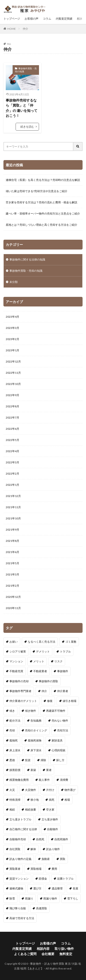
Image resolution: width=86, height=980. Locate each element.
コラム (47, 19)
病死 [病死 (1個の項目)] (52, 800)
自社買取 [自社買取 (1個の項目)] (15, 849)
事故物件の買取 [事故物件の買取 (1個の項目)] (48, 681)
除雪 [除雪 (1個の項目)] (12, 898)
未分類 (14, 282)
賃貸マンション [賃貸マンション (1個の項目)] (19, 879)
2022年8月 (12, 406)
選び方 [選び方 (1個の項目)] (37, 888)
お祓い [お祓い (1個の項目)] (14, 642)
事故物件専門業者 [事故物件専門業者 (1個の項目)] (20, 691)
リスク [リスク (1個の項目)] (58, 661)
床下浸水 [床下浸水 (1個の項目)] (36, 750)
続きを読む (27, 127)
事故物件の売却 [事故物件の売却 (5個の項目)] (19, 681)
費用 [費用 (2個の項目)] (54, 869)
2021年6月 (12, 552)
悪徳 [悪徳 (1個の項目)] (12, 760)
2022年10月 (13, 384)
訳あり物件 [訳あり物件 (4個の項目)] (53, 849)
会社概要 (48, 954)
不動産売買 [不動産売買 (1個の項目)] (16, 671)
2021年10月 (13, 518)
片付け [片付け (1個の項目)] (50, 790)
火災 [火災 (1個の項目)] (12, 790)
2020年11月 (13, 608)
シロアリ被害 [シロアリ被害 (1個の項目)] (18, 651)
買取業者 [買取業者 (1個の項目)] (15, 869)
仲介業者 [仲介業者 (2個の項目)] (63, 691)
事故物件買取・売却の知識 (26, 70)
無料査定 (66, 954)
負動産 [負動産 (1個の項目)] (46, 859)
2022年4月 (12, 451)
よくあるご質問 (25, 954)
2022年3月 (12, 462)
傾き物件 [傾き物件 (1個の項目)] (31, 711)
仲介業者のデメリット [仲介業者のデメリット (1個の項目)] (23, 701)
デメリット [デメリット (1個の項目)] (43, 651)
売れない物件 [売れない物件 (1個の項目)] (60, 721)
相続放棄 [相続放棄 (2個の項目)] (31, 810)
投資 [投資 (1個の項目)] (28, 760)
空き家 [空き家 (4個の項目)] (50, 810)
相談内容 (43, 949)
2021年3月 (12, 574)
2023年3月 (12, 328)
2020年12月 (13, 597)
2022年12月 (13, 361)
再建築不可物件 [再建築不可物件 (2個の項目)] (56, 711)
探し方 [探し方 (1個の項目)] (60, 760)
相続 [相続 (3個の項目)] (12, 810)
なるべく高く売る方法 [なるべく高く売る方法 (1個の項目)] (42, 642)
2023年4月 (12, 317)
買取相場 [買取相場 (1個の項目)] (36, 869)
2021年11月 (13, 507)
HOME (12, 29)
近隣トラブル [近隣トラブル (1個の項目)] (65, 879)
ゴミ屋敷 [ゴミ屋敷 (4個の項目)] (71, 642)
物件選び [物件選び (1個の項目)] (70, 790)
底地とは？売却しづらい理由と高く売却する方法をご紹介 (42, 225)
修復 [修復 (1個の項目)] (50, 701)
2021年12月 (13, 496)
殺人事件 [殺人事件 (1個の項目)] (44, 780)
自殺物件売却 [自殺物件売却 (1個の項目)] (18, 839)
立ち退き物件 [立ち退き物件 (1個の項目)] (50, 819)
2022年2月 (12, 474)
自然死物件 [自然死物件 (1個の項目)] (61, 839)
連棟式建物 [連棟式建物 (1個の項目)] (16, 888)
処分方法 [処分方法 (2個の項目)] (15, 721)
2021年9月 (12, 530)
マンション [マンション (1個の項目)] (16, 661)
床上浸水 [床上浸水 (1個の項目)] (15, 750)
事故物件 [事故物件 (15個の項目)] (63, 671)
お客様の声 (31, 19)
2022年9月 (12, 395)
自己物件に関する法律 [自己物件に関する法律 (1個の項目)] (23, 829)
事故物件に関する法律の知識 (27, 259)
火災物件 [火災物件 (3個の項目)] (31, 790)
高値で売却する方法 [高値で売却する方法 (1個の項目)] (22, 918)
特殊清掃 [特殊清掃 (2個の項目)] (15, 800)
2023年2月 (12, 339)
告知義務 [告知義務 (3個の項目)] (36, 721)
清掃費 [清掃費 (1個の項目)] (64, 780)
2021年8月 (12, 541)
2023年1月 (12, 350)
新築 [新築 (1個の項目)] (33, 770)
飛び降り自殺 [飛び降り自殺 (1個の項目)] (18, 908)
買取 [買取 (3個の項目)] (63, 859)
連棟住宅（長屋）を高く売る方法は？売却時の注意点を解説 (43, 180)
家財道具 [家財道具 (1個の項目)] (57, 740)
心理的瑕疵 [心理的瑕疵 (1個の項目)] (58, 750)
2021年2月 (12, 586)
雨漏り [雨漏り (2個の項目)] (29, 898)
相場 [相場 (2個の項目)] (67, 800)
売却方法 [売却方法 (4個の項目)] (63, 730)
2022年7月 (12, 418)
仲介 (25, 29)
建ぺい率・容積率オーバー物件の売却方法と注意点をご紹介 (43, 213)
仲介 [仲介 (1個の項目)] (44, 691)
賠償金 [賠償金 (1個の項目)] (43, 879)
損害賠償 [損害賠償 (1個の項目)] (15, 770)
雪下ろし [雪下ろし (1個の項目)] (73, 898)
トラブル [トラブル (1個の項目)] (65, 651)
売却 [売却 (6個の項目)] (12, 730)
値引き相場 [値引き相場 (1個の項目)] (69, 701)
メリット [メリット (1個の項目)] (39, 661)
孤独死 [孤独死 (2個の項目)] (14, 740)
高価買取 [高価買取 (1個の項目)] (42, 908)
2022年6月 (12, 429)
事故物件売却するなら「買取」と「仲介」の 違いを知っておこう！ (22, 108)
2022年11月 (13, 373)
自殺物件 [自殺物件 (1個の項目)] (53, 829)
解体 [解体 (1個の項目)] (33, 849)
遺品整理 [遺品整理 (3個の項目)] (57, 888)
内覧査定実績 (64, 19)
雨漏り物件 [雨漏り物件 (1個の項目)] (50, 898)
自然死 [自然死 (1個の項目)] (40, 839)
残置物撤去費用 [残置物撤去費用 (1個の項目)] (19, 780)
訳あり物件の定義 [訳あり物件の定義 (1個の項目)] (20, 859)
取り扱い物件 (64, 949)
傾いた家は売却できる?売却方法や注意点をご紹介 (37, 191)
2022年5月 (12, 440)
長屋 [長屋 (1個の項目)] (75, 888)
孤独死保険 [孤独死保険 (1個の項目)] (35, 740)
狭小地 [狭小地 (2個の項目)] (35, 800)
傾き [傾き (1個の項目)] (12, 711)
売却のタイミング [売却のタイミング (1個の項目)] (36, 730)
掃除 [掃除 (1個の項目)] (43, 760)
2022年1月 (12, 485)
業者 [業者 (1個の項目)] (49, 770)
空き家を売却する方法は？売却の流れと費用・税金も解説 (42, 202)
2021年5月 (12, 563)
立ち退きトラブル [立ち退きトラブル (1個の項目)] (20, 819)
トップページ (12, 19)
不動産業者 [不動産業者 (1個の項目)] (40, 671)
